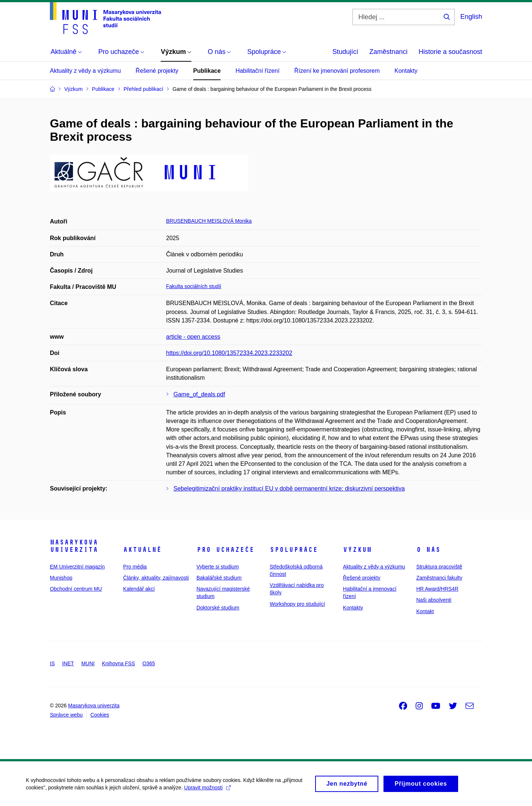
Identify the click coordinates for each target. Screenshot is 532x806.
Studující (345, 52)
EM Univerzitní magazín (77, 567)
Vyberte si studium (218, 567)
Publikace (207, 71)
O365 (149, 663)
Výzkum (357, 550)
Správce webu (66, 715)
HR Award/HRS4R (437, 589)
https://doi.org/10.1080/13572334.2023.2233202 (229, 353)
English (471, 17)
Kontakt (425, 611)
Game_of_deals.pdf (199, 394)
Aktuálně (142, 550)
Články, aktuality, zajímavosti (156, 578)
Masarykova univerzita (74, 546)
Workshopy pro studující (297, 604)
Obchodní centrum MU (76, 589)
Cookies (100, 715)
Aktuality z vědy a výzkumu (85, 71)
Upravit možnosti (207, 790)
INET (68, 663)
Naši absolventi (434, 600)
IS (52, 663)
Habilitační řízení (257, 71)
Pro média (135, 567)
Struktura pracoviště (439, 567)
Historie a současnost (450, 52)
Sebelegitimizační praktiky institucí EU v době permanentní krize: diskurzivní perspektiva (289, 489)
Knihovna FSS (119, 663)
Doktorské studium (218, 608)
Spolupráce (294, 550)
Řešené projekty (157, 71)
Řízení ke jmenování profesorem (337, 71)
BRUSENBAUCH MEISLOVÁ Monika (209, 221)
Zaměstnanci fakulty (439, 578)
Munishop (61, 578)
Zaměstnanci (388, 52)
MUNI (88, 663)
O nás (428, 550)
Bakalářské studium (219, 578)
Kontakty (406, 71)
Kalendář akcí (139, 589)
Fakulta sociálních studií (194, 286)
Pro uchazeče (225, 550)
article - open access (193, 337)
